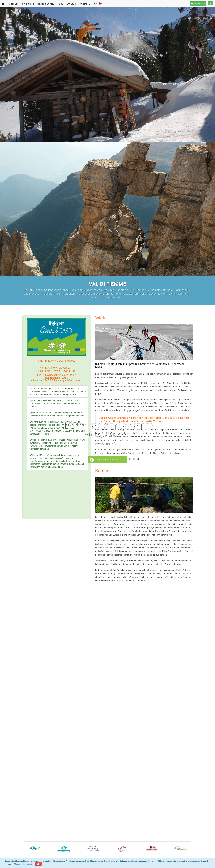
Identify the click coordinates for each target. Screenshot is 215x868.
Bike (61, 4)
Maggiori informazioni (23, 864)
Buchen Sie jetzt (198, 4)
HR (4, 4)
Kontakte (85, 4)
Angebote (72, 4)
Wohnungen (28, 4)
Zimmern (14, 4)
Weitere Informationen (105, 460)
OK (38, 864)
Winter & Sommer (46, 4)
